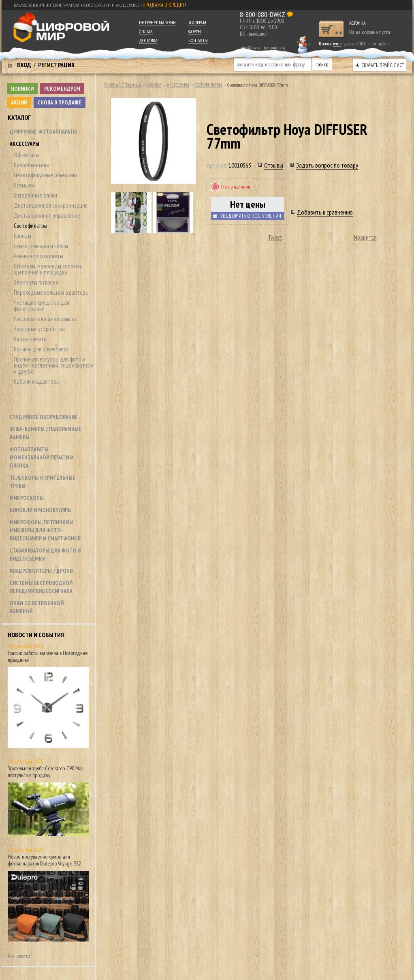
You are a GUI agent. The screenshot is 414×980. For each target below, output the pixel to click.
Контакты (198, 40)
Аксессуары (25, 144)
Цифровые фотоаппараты (43, 132)
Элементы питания (36, 282)
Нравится (365, 237)
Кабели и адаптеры (37, 382)
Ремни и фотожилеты (38, 256)
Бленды (22, 236)
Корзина (357, 23)
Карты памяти (30, 339)
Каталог (19, 117)
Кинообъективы (32, 165)
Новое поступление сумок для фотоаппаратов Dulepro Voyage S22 (44, 860)
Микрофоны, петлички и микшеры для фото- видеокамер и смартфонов (45, 530)
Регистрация (56, 65)
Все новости (19, 956)
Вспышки (24, 185)
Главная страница (123, 85)
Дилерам (197, 22)
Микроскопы (27, 498)
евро (372, 44)
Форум (195, 31)
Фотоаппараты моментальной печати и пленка (42, 457)
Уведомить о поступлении (251, 216)
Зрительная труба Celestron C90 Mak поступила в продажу (46, 772)
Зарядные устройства (39, 329)
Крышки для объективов (41, 349)
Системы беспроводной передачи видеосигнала (41, 587)
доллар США (355, 44)
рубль (384, 44)
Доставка (148, 40)
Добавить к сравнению (325, 212)
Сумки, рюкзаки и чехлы (41, 246)
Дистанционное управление (47, 216)
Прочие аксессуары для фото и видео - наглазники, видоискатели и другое (54, 365)
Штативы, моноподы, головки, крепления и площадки (48, 269)
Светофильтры (31, 226)
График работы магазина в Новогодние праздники (48, 656)
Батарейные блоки (35, 195)
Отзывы (274, 165)
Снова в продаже (60, 102)
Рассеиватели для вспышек (45, 319)
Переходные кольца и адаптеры (51, 292)
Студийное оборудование (44, 417)
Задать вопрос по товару (327, 165)
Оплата (146, 31)
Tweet (275, 237)
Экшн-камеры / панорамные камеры (46, 433)
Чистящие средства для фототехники (42, 306)
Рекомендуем (62, 89)
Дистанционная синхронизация (51, 205)
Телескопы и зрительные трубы (43, 482)
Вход (24, 65)
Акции (19, 102)
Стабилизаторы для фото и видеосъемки (45, 555)
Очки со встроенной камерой (37, 607)
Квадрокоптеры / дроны (42, 571)
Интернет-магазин (157, 22)
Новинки (22, 89)
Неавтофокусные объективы (46, 175)
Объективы (26, 155)
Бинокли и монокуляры (41, 510)
